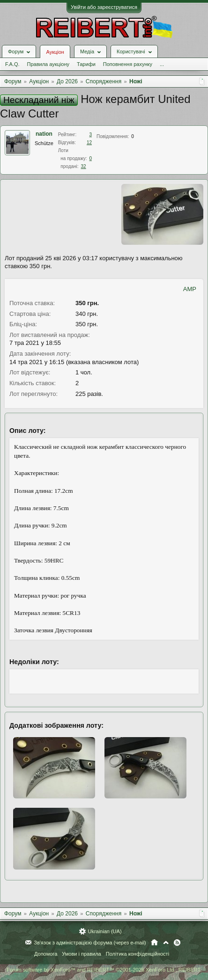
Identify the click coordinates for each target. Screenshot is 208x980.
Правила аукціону (48, 64)
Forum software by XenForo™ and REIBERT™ (104, 970)
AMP (190, 289)
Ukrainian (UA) (104, 931)
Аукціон (55, 52)
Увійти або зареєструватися (104, 7)
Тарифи (86, 64)
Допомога (46, 954)
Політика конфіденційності (137, 954)
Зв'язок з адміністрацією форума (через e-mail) (90, 943)
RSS (177, 943)
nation (44, 134)
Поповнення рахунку (128, 64)
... (162, 64)
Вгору (166, 943)
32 (84, 166)
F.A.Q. (12, 64)
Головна (154, 943)
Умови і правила (81, 954)
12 (89, 143)
